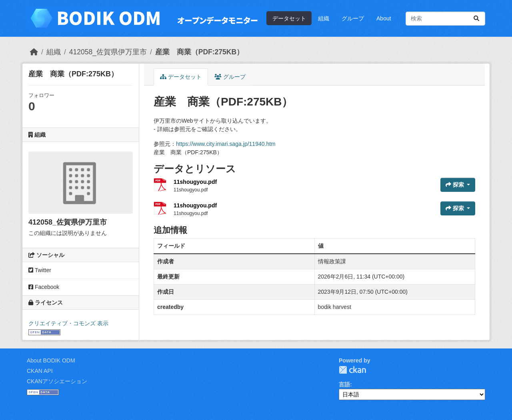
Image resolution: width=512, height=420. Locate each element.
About (384, 18)
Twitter (40, 270)
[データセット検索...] (445, 19)
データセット (289, 18)
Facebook (44, 287)
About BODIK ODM (51, 360)
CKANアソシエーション (57, 381)
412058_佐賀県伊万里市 (108, 52)
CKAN (352, 370)
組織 (324, 18)
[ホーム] (34, 52)
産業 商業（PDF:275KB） (199, 52)
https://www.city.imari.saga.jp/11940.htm (226, 144)
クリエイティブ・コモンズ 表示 (68, 323)
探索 (456, 185)
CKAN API (40, 371)
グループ (353, 18)
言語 (344, 384)
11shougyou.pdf (195, 182)
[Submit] (476, 19)
